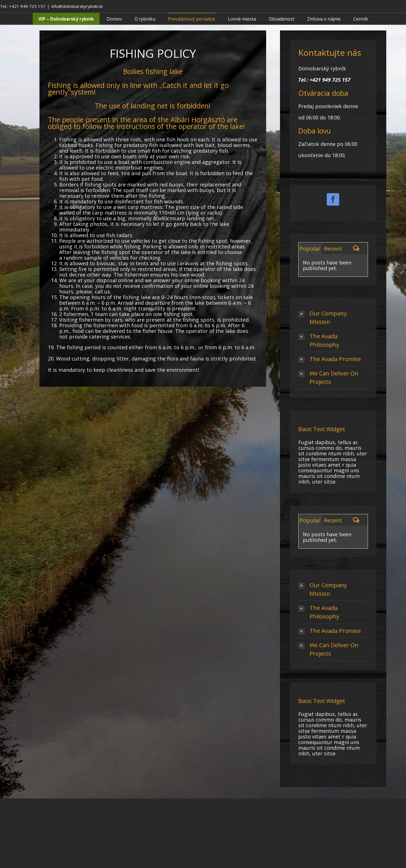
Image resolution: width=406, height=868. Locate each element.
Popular (310, 249)
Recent (333, 249)
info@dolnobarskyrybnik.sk (77, 6)
